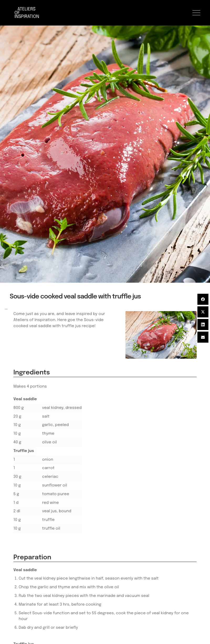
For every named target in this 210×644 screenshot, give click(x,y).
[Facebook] (203, 299)
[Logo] (28, 13)
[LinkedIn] (203, 324)
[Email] (203, 337)
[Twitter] (203, 312)
